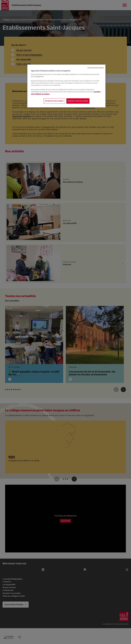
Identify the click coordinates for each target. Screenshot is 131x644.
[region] (66, 86)
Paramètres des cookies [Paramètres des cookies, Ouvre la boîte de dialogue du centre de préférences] (54, 101)
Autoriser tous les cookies (78, 101)
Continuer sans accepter (96, 68)
